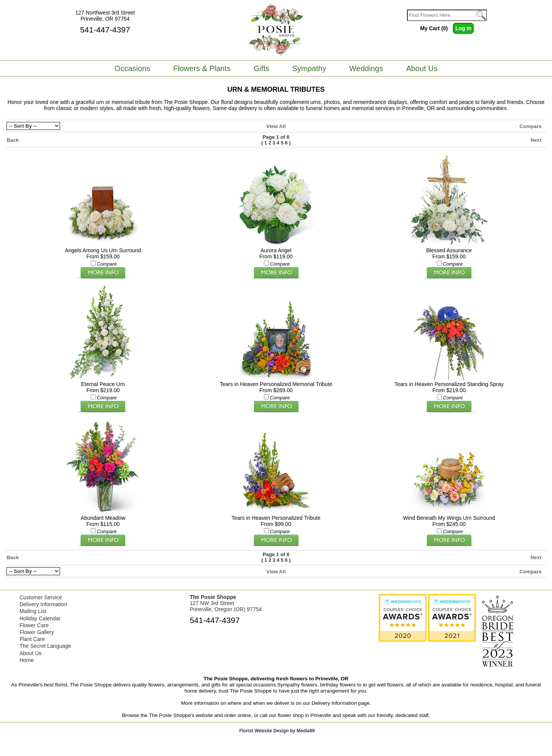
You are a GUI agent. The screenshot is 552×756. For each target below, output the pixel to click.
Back (13, 140)
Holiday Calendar (40, 618)
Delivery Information (43, 604)
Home (27, 660)
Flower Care (34, 625)
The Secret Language (45, 646)
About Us (31, 653)
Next (536, 140)
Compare (531, 126)
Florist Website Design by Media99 (277, 731)
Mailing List (33, 611)
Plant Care (32, 639)
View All (276, 126)
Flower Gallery (37, 632)
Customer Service (41, 597)
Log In (463, 28)
